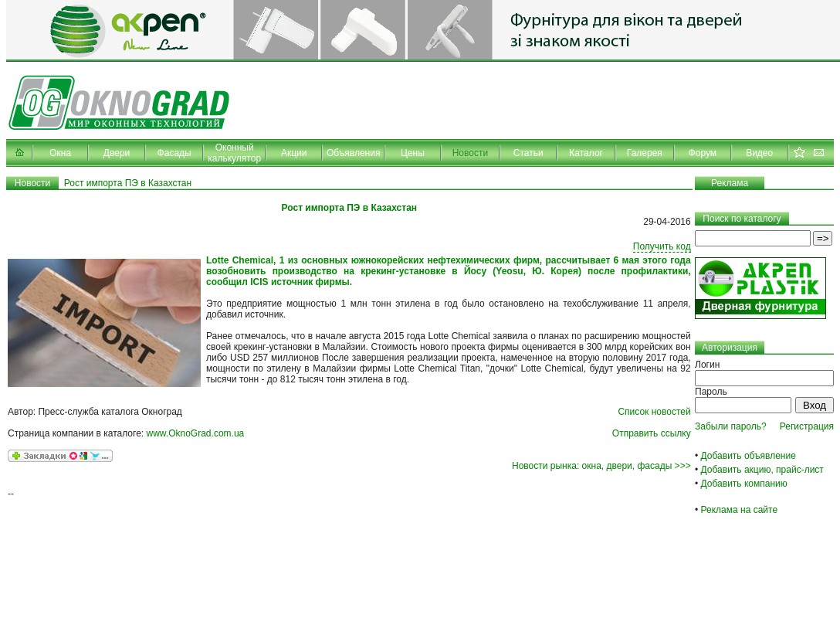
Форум (703, 153)
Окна (60, 153)
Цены (413, 153)
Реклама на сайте (740, 510)
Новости (470, 153)
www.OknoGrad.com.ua (196, 433)
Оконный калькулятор (234, 153)
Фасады (174, 153)
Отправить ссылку (652, 433)
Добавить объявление (749, 456)
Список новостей (654, 412)
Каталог (586, 153)
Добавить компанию (744, 484)
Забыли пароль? (731, 426)
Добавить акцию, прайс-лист (762, 470)
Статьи (528, 153)
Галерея (645, 153)
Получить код (662, 246)
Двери (117, 153)
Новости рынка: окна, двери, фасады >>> (601, 466)
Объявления (353, 153)
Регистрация (807, 426)
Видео (759, 153)
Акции (294, 153)
